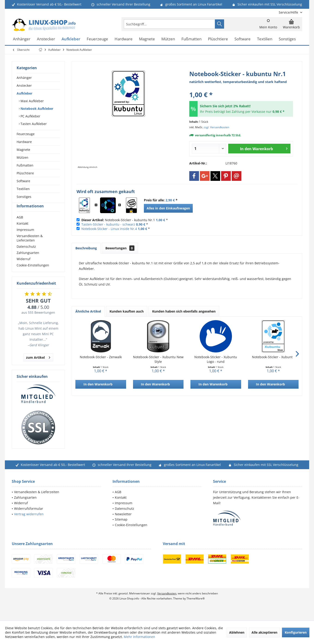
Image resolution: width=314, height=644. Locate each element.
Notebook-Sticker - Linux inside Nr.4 (109, 229)
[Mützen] (168, 39)
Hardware (24, 142)
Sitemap (121, 528)
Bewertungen (120, 248)
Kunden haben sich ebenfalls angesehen (184, 311)
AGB (20, 225)
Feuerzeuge (26, 134)
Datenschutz (26, 255)
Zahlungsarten (28, 261)
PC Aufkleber (30, 116)
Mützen (22, 157)
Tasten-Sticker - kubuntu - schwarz (108, 224)
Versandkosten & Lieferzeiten (30, 246)
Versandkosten (167, 602)
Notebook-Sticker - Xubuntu (273, 357)
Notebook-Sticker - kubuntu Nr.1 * (125, 220)
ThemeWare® (196, 607)
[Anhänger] (22, 39)
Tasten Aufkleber (33, 124)
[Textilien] (265, 39)
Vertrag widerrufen (29, 522)
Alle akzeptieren (264, 632)
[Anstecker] (46, 39)
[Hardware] (124, 39)
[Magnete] (147, 39)
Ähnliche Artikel (88, 311)
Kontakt (22, 232)
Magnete (23, 150)
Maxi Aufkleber (32, 101)
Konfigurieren (296, 632)
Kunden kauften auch (127, 311)
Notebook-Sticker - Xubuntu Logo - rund (216, 359)
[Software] (243, 39)
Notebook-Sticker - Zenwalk (101, 357)
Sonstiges (24, 197)
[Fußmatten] (191, 39)
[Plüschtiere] (218, 39)
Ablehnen (237, 632)
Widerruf (24, 267)
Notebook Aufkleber (36, 109)
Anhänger (24, 78)
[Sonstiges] (287, 39)
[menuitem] (289, 12)
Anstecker (24, 85)
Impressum (25, 238)
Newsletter (123, 522)
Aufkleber (24, 93)
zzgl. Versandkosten (216, 127)
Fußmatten (25, 165)
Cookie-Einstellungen (33, 273)
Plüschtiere (25, 173)
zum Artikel (38, 365)
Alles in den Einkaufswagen (168, 208)
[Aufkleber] (71, 39)
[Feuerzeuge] (97, 39)
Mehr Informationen (139, 637)
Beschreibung (86, 248)
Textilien (23, 189)
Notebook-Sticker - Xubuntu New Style (158, 359)
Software (23, 181)
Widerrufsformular (29, 517)
